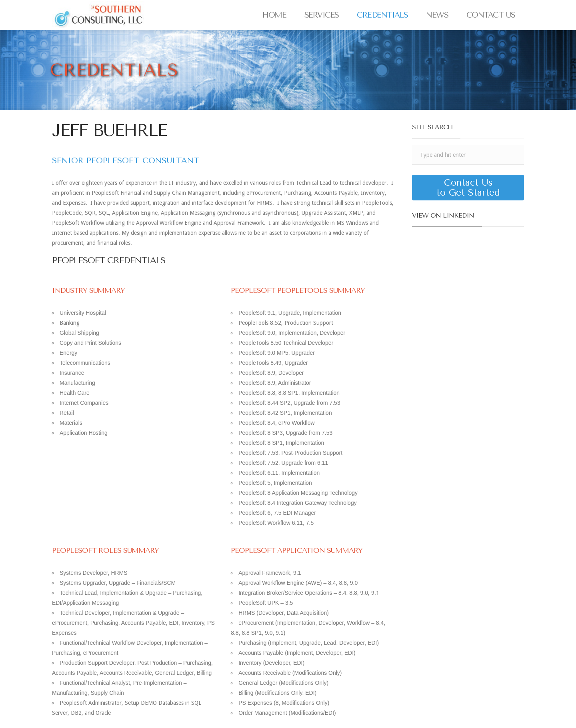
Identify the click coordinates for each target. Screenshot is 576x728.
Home (274, 15)
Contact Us (491, 15)
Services (322, 15)
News (437, 15)
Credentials (382, 15)
